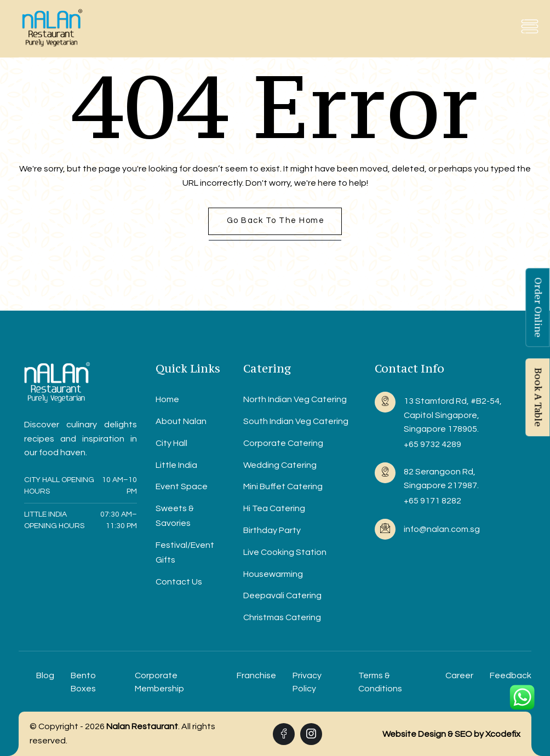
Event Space (182, 486)
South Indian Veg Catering (296, 421)
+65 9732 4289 (432, 444)
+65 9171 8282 (432, 501)
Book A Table (538, 397)
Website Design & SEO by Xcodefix (451, 734)
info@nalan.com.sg (442, 529)
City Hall (171, 443)
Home (167, 399)
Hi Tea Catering (274, 508)
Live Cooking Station (285, 552)
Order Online (538, 307)
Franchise (256, 675)
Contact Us (179, 582)
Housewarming (273, 574)
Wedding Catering (280, 465)
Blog (45, 675)
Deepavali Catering (282, 595)
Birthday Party (272, 530)
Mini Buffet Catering (283, 486)
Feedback (511, 675)
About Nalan (181, 421)
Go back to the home (276, 220)
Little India (176, 465)
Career (459, 675)
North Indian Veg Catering (295, 399)
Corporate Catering (283, 443)
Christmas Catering (282, 617)
